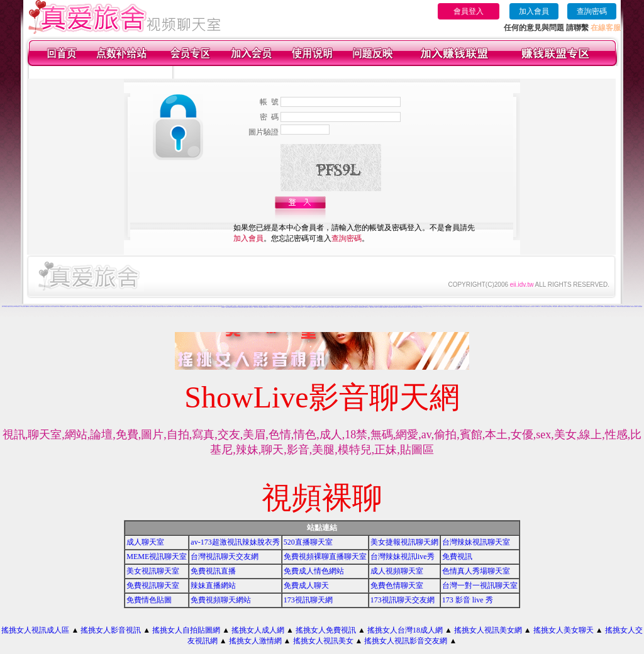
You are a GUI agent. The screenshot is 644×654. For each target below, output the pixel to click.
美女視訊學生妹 (532, 307)
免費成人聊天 (306, 585)
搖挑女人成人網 (258, 630)
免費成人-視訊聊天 (246, 307)
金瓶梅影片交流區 (79, 307)
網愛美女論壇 (334, 307)
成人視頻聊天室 (397, 571)
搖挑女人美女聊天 (563, 630)
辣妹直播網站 (213, 585)
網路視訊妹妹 (396, 307)
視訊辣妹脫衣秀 (624, 307)
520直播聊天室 (308, 542)
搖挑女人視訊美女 (323, 641)
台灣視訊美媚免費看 (478, 307)
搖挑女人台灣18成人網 (405, 630)
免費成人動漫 (367, 307)
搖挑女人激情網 (255, 641)
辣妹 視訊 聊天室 (210, 307)
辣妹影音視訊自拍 (441, 307)
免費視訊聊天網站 (95, 307)
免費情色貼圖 (149, 600)
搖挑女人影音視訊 (111, 630)
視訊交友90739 (14, 307)
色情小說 (52, 307)
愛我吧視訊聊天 (385, 307)
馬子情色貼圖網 (283, 307)
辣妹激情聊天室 (149, 307)
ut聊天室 (6, 307)
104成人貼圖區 (154, 307)
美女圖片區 (219, 307)
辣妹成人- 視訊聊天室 (301, 307)
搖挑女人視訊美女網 (488, 630)
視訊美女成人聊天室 (410, 307)
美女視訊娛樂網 (640, 307)
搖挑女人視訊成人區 (35, 630)
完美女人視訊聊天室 (582, 307)
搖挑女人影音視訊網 (202, 306)
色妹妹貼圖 (313, 307)
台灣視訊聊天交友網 (225, 557)
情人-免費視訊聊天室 (288, 307)
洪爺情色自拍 (619, 307)
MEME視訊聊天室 (157, 557)
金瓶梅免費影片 (42, 307)
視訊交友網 (144, 307)
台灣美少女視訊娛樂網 (516, 307)
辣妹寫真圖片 (416, 307)
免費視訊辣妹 (120, 307)
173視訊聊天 (421, 307)
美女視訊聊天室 (153, 571)
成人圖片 (58, 307)
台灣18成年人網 (537, 307)
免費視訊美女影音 (472, 307)
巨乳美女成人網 (598, 307)
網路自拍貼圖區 (63, 307)
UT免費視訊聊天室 (271, 307)
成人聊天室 (145, 542)
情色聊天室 (18, 307)
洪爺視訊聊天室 (510, 307)
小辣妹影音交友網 (195, 307)
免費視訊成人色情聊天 (634, 307)
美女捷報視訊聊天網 (404, 542)
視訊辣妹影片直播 (69, 307)
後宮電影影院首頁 (37, 307)
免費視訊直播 (213, 571)
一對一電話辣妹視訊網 (308, 307)
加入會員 (534, 11)
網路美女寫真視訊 (560, 307)
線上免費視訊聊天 (527, 307)
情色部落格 (55, 307)
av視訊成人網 (450, 307)
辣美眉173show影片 (170, 307)
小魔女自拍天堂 (111, 307)
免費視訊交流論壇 (391, 307)
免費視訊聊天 (100, 307)
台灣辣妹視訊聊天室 (476, 542)
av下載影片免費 (136, 307)
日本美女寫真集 (207, 306)
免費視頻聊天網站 (221, 600)
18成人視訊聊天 (555, 307)
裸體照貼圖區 (628, 307)
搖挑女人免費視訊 (326, 630)
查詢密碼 (592, 11)
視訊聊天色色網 (241, 307)
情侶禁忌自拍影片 (613, 307)
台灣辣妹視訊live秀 (402, 557)
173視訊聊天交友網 (402, 600)
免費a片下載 (28, 307)
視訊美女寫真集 (164, 307)
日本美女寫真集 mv (125, 307)
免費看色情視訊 (266, 307)
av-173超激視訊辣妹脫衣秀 (235, 542)
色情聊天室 (200, 307)
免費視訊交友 (593, 307)
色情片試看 (493, 307)
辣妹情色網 (341, 307)
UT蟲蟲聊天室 (327, 307)
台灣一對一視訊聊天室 (480, 585)
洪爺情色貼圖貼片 (179, 307)
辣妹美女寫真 (74, 307)
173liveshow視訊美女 (600, 306)
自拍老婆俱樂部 (337, 307)
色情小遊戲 (140, 307)
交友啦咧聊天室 (159, 307)
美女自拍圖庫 (400, 307)
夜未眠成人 (317, 307)
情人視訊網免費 (380, 307)
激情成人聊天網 (228, 307)
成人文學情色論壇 (461, 307)
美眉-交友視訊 (345, 307)
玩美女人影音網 (47, 307)
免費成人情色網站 (314, 571)
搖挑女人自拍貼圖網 (186, 630)
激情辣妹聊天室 (405, 307)
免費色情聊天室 (397, 585)
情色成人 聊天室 (351, 307)
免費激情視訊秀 (571, 307)
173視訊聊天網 (308, 600)
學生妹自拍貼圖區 (505, 307)
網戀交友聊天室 (372, 307)
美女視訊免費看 (261, 307)
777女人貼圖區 (576, 307)
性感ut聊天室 (602, 307)
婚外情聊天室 (446, 307)
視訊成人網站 (256, 307)
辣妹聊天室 (116, 307)
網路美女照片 (184, 307)
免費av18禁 (215, 307)
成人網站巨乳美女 (543, 307)
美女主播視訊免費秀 (498, 307)
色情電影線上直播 (89, 307)
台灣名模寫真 (469, 306)
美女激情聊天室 (356, 307)
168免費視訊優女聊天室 (234, 307)
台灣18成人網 (31, 307)
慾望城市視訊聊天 (467, 307)
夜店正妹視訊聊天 (588, 307)
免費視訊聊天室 (84, 307)
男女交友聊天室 (456, 307)
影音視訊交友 (251, 307)
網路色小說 (9, 307)
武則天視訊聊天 (489, 307)
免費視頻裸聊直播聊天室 (325, 557)
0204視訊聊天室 (189, 307)
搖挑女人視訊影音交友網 (406, 641)
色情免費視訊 (131, 307)
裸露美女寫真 (522, 307)
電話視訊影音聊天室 (322, 307)
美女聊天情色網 (430, 307)
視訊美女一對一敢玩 (105, 307)
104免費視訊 (332, 307)
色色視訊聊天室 (436, 307)
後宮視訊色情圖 (295, 307)
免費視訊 (457, 557)
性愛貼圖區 (223, 307)
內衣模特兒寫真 (484, 307)
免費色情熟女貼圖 (608, 307)
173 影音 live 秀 (468, 600)
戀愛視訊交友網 (425, 307)
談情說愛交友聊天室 (549, 307)
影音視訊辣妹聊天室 (361, 307)
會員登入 (469, 11)
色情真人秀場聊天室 (476, 571)
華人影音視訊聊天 (277, 307)
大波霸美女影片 (566, 307)
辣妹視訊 (175, 307)
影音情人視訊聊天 (204, 307)
